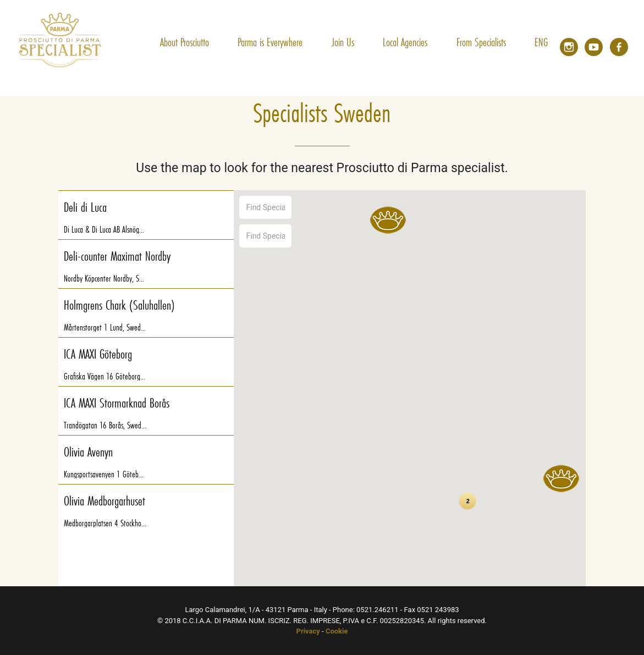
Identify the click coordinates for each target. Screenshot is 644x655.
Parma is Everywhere (270, 42)
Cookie (337, 631)
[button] (561, 478)
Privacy (308, 631)
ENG (541, 42)
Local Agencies (405, 42)
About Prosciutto (185, 42)
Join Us (343, 42)
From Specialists (481, 42)
